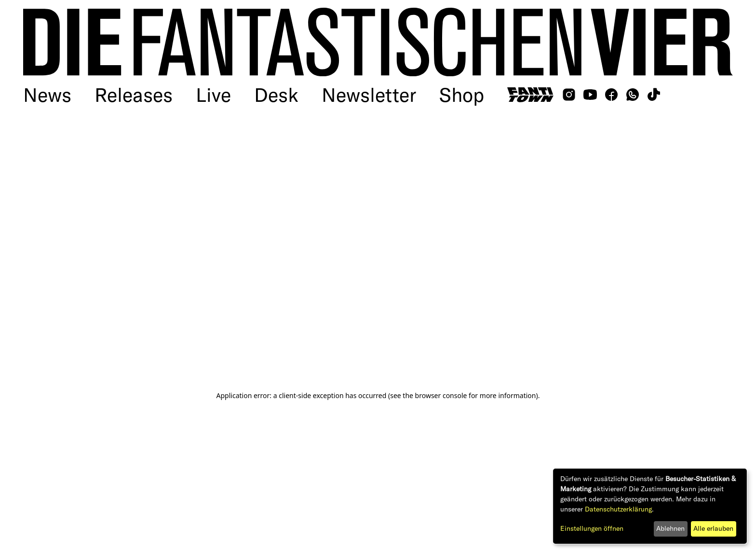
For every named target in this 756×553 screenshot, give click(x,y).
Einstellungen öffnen (592, 528)
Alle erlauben (713, 528)
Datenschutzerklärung (618, 509)
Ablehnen (670, 528)
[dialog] (650, 506)
